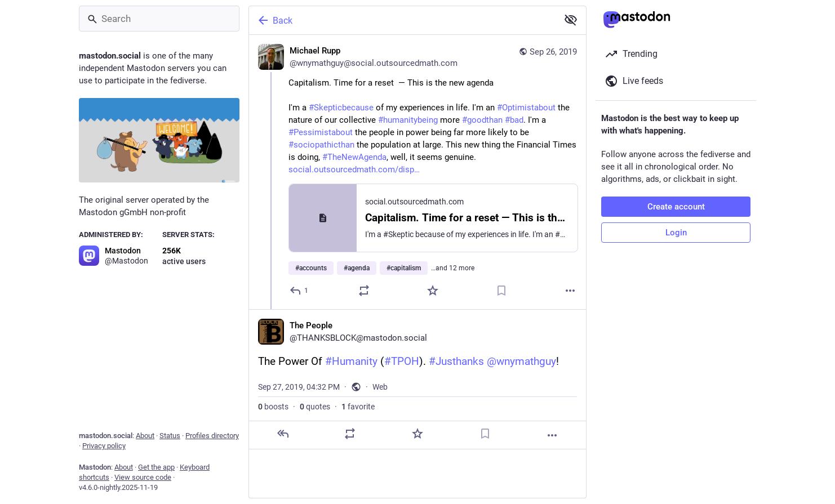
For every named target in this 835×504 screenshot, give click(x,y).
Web (380, 387)
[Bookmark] (501, 291)
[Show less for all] (571, 20)
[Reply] (299, 291)
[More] (570, 291)
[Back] (402, 20)
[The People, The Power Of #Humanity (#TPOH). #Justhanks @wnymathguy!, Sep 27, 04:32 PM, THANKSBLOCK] (418, 379)
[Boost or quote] (364, 291)
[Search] (159, 19)
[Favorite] (433, 291)
